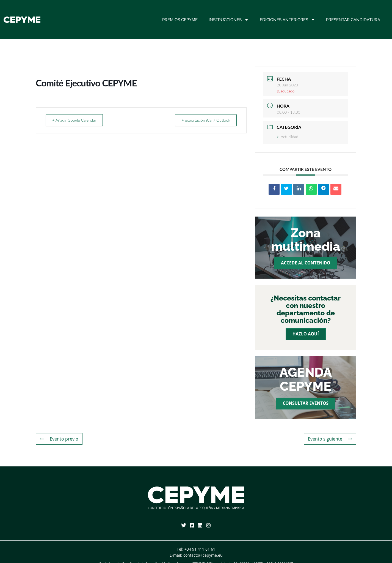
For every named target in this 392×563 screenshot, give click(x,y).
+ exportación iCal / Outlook (203, 120)
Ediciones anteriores (287, 20)
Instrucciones (229, 20)
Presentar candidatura (353, 20)
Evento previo (58, 439)
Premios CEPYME (180, 20)
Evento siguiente (332, 439)
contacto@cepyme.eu (203, 555)
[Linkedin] (200, 525)
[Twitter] (184, 525)
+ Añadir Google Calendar (76, 120)
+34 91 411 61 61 (200, 549)
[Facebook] (192, 525)
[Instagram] (208, 525)
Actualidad (287, 137)
